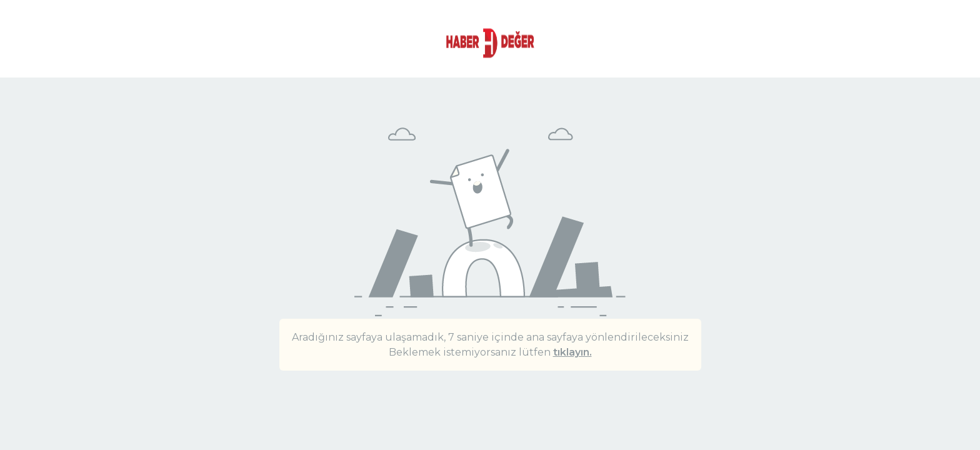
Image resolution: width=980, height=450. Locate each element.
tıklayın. (572, 352)
